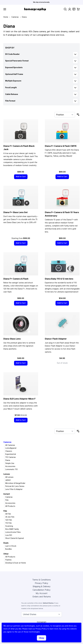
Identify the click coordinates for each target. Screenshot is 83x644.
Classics (9, 451)
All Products (10, 506)
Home (6, 17)
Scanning (9, 526)
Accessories (10, 466)
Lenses (7, 474)
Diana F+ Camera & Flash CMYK (61, 146)
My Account (42, 593)
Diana (8, 460)
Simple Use (10, 463)
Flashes (8, 560)
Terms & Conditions (41, 580)
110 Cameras (11, 457)
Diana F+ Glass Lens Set (16, 212)
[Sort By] (65, 115)
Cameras (15, 17)
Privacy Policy (41, 583)
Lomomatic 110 (11, 469)
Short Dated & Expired (15, 538)
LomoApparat (11, 448)
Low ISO (9, 535)
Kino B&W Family (12, 529)
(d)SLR (8, 480)
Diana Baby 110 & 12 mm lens (59, 279)
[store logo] (35, 9)
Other (6, 554)
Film (7, 500)
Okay (41, 638)
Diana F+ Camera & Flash (16, 279)
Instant (7, 494)
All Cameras (10, 445)
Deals (6, 543)
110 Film (8, 523)
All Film (8, 514)
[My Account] (70, 9)
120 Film (9, 520)
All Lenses (9, 477)
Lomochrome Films (13, 532)
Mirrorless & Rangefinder (15, 483)
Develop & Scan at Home (16, 563)
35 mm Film (10, 517)
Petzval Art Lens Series (15, 486)
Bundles (9, 549)
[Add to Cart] (21, 177)
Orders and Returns (42, 597)
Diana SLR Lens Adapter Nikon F (19, 399)
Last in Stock (11, 546)
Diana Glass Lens (12, 339)
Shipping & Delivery (42, 586)
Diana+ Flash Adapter (56, 339)
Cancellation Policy (41, 590)
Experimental (11, 454)
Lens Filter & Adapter (14, 489)
